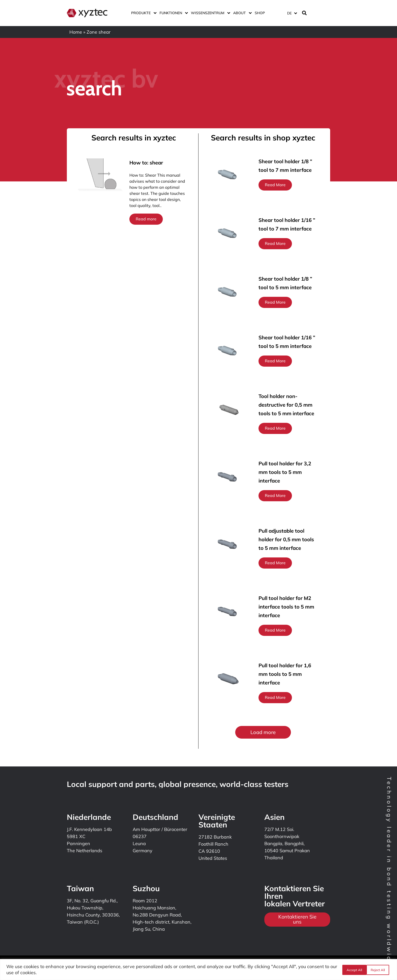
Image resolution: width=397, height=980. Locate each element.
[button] (263, 732)
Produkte (143, 13)
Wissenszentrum (210, 13)
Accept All (379, 970)
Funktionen (173, 13)
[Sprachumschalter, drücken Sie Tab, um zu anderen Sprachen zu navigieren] (292, 13)
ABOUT (241, 13)
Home (76, 32)
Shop (260, 13)
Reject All (353, 970)
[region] (198, 969)
